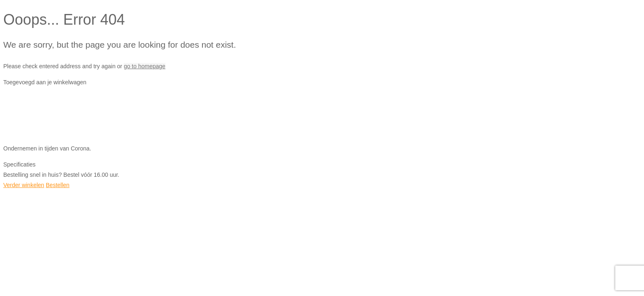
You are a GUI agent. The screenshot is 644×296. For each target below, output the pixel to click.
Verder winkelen (24, 185)
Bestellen (58, 185)
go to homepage (144, 66)
